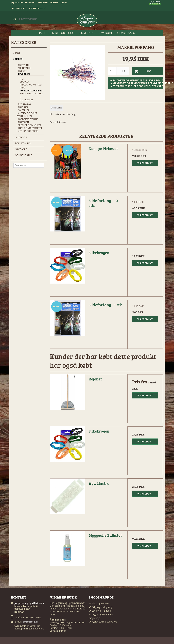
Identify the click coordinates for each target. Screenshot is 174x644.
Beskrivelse (57, 108)
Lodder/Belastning (27, 119)
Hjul (22, 79)
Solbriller (23, 110)
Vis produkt (145, 163)
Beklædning (24, 104)
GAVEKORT (20, 149)
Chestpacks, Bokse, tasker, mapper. (27, 115)
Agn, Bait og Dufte (27, 131)
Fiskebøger (23, 122)
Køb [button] (142, 71)
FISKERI (18, 59)
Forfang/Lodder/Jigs (32, 91)
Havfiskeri (23, 74)
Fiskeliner (22, 107)
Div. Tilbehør (27, 100)
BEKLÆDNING (22, 143)
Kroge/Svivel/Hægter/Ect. (32, 95)
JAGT (17, 53)
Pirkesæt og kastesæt (31, 85)
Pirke (22, 88)
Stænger (24, 82)
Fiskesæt (22, 71)
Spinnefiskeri (24, 68)
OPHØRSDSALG (23, 155)
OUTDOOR (20, 137)
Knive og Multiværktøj (29, 128)
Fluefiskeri (23, 65)
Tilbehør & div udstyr (29, 125)
